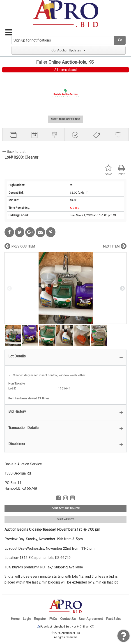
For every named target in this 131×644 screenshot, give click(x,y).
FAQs (53, 619)
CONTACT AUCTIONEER (65, 508)
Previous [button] (9, 288)
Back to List (14, 152)
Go (120, 40)
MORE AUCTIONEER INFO (65, 119)
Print (121, 170)
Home (15, 619)
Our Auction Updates (68, 50)
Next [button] (122, 288)
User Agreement (91, 619)
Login (27, 619)
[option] (65, 288)
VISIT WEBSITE (66, 520)
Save (108, 170)
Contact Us (68, 619)
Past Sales (114, 619)
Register (40, 619)
